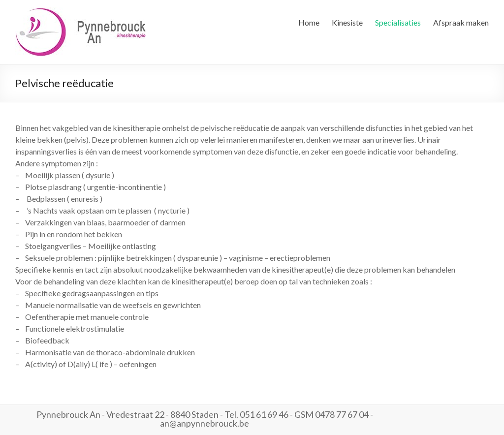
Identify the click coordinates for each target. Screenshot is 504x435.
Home (309, 22)
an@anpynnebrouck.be (205, 423)
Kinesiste (347, 22)
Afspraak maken (461, 22)
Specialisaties (398, 22)
